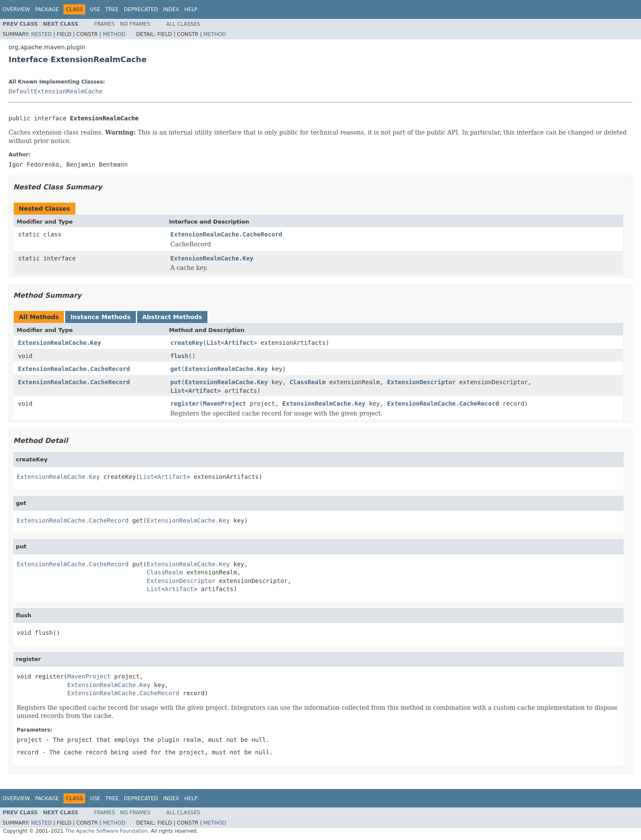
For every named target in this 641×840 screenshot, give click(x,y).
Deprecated (141, 9)
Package (47, 9)
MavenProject (224, 404)
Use (95, 9)
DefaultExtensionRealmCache (55, 91)
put (176, 382)
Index (171, 9)
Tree (112, 9)
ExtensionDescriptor (421, 382)
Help (191, 9)
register (185, 404)
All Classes (183, 24)
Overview (16, 9)
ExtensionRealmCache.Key (212, 258)
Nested (41, 34)
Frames (105, 24)
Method (114, 34)
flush (180, 356)
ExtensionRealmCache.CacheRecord (226, 234)
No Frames (135, 24)
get (176, 369)
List (214, 343)
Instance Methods (100, 317)
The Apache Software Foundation (106, 831)
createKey (187, 343)
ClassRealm (308, 382)
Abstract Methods (172, 317)
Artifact (239, 343)
